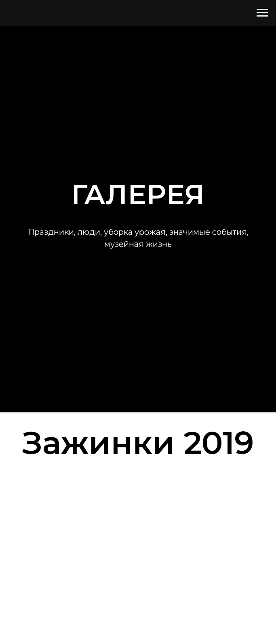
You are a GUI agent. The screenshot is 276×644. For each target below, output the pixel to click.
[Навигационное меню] (262, 13)
